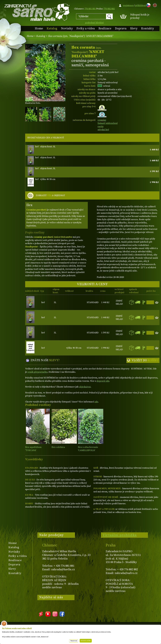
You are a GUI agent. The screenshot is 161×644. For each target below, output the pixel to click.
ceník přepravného (38, 372)
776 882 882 (109, 9)
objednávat (85, 387)
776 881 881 (90, 9)
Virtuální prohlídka (120, 535)
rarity (101, 127)
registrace (128, 5)
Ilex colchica (58, 447)
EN (154, 5)
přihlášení (141, 5)
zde (96, 402)
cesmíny (102, 120)
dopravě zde (103, 381)
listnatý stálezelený (108, 123)
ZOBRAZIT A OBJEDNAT (50, 195)
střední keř (103, 130)
